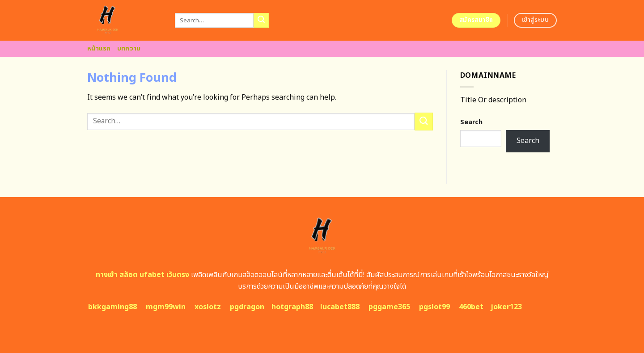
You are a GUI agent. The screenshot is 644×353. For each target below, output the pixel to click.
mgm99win (166, 307)
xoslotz (208, 307)
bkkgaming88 (112, 307)
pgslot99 (434, 307)
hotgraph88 (292, 307)
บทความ (129, 48)
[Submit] (261, 21)
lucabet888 (340, 307)
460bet (471, 307)
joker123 (506, 307)
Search (471, 122)
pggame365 (389, 307)
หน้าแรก (99, 48)
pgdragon (247, 307)
